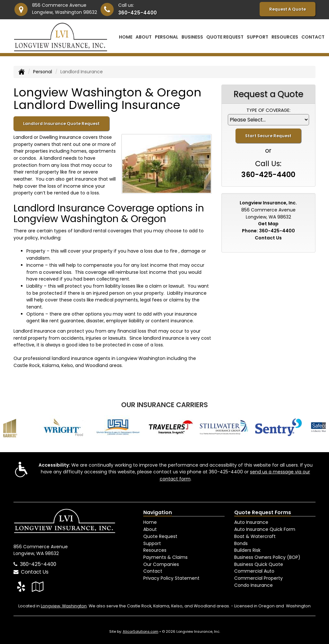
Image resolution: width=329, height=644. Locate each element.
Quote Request (160, 536)
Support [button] (258, 37)
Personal (43, 72)
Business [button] (192, 37)
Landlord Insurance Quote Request (61, 124)
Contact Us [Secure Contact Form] (268, 238)
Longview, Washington (64, 606)
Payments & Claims (165, 557)
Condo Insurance (253, 585)
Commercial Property (258, 578)
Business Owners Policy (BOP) (267, 557)
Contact (313, 37)
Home (126, 37)
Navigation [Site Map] (158, 512)
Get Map (268, 224)
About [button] (144, 37)
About (150, 529)
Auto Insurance (251, 522)
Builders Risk (247, 550)
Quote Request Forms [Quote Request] (263, 512)
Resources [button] (285, 37)
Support (152, 543)
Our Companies (161, 564)
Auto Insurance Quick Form (265, 529)
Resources (155, 550)
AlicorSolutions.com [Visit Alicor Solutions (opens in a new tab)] (141, 631)
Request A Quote (288, 9)
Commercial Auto (254, 571)
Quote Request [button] (225, 37)
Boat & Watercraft (255, 536)
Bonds (241, 543)
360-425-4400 (138, 13)
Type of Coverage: (268, 110)
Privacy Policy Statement (171, 578)
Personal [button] (167, 37)
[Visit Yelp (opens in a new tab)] (21, 587)
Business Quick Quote (259, 564)
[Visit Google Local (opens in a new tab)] (38, 587)
